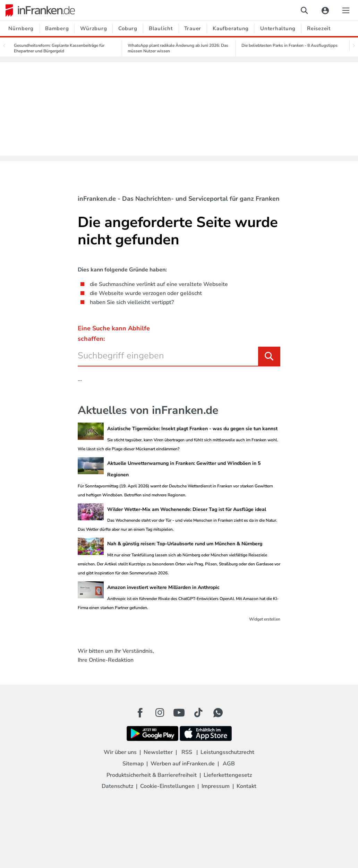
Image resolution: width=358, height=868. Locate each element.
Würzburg (93, 28)
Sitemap (133, 764)
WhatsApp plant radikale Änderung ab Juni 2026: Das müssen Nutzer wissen (178, 48)
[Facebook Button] (140, 713)
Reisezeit (319, 28)
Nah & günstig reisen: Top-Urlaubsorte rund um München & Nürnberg (185, 544)
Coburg (128, 28)
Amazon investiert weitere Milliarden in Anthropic (163, 587)
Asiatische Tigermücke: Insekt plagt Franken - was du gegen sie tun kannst (192, 429)
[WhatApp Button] (218, 713)
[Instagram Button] (160, 714)
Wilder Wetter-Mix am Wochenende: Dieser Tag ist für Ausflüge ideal (187, 509)
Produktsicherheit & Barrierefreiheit (152, 775)
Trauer (193, 28)
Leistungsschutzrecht (227, 752)
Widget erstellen (265, 619)
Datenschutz (117, 786)
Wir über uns (120, 752)
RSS (187, 752)
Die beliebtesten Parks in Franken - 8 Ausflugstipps (289, 45)
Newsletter (158, 752)
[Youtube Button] (179, 713)
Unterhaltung (278, 28)
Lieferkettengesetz (228, 775)
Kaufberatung (231, 28)
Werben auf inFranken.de (183, 764)
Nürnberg (21, 28)
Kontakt (246, 786)
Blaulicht (161, 28)
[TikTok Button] (198, 713)
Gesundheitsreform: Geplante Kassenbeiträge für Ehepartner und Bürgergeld (59, 48)
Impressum (216, 786)
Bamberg (57, 28)
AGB (229, 764)
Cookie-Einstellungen (167, 786)
